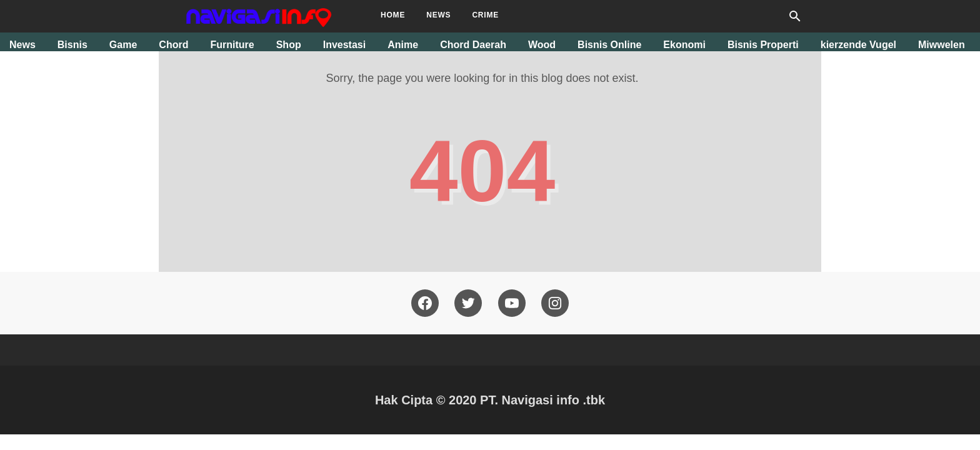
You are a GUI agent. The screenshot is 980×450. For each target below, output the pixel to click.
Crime (485, 15)
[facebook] (425, 303)
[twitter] (468, 303)
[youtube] (512, 303)
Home (393, 15)
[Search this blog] (795, 16)
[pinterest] (555, 303)
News (438, 15)
